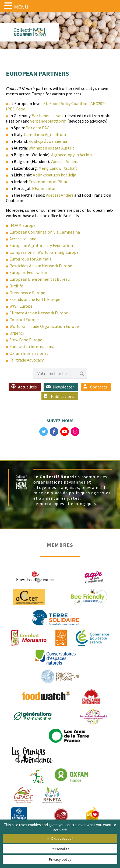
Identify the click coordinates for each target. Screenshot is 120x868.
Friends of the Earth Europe (35, 299)
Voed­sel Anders (64, 161)
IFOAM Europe (22, 225)
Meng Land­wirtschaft (58, 168)
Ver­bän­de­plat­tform (48, 121)
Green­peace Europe (27, 293)
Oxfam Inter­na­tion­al (29, 353)
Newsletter (63, 387)
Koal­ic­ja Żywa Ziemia (48, 141)
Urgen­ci (17, 333)
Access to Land (23, 239)
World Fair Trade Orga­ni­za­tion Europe (44, 326)
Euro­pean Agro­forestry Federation (41, 245)
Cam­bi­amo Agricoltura (45, 134)
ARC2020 (98, 103)
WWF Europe (21, 306)
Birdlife (16, 286)
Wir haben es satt (48, 116)
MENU (21, 7)
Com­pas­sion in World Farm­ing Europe (44, 252)
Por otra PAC (37, 128)
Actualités (27, 387)
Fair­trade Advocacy (27, 360)
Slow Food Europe (26, 340)
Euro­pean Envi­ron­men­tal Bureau (40, 279)
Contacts (99, 387)
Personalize (60, 849)
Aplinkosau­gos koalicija (54, 175)
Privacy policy (60, 859)
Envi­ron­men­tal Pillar (48, 182)
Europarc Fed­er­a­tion (28, 272)
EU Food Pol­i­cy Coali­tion (66, 103)
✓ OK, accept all (60, 838)
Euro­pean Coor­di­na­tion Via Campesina (45, 232)
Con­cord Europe (24, 320)
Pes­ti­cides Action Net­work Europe (41, 266)
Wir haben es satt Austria (52, 148)
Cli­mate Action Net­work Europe (39, 313)
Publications (63, 396)
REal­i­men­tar (44, 188)
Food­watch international (33, 346)
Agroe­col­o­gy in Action (71, 155)
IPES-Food (16, 109)
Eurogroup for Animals (30, 259)
